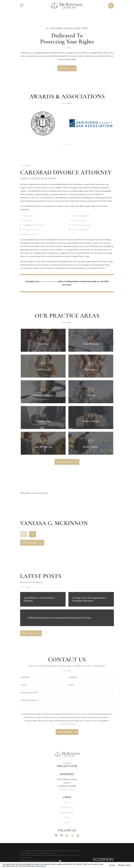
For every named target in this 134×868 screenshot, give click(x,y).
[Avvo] (78, 835)
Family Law (28, 216)
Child (25, 225)
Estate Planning (30, 234)
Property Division (31, 230)
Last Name (73, 677)
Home (67, 802)
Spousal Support (38, 225)
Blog (67, 818)
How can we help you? (30, 700)
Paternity (27, 220)
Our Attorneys (67, 807)
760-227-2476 (67, 766)
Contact (67, 823)
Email (71, 685)
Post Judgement (81, 230)
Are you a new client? (29, 693)
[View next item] (70, 144)
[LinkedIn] (67, 835)
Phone (24, 685)
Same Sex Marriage (82, 225)
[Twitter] (62, 835)
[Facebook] (56, 835)
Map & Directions (67, 789)
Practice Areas (67, 812)
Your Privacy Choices (52, 861)
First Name (25, 677)
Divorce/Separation (82, 216)
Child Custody (79, 220)
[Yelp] (72, 835)
